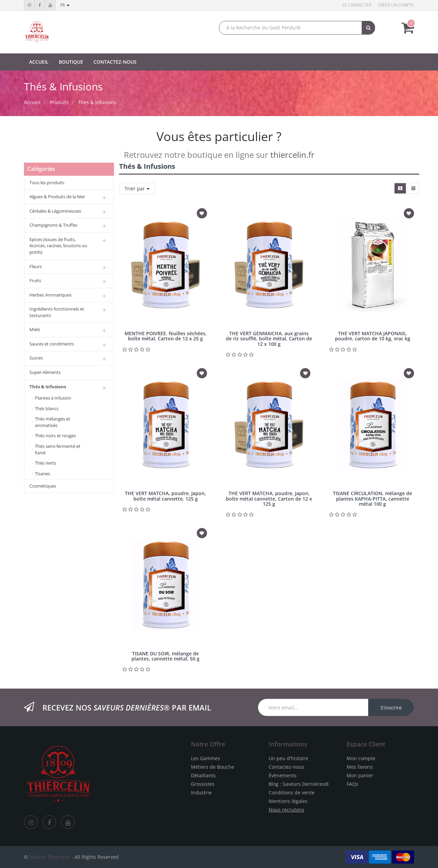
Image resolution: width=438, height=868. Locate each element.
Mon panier (360, 775)
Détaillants (203, 775)
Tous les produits (47, 183)
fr (65, 5)
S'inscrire (391, 708)
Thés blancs (47, 408)
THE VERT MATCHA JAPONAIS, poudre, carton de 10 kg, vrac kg (373, 336)
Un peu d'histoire (288, 758)
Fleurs (36, 266)
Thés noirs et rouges (55, 436)
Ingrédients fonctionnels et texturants (57, 312)
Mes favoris (360, 767)
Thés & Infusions (97, 102)
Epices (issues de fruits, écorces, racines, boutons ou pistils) (58, 246)
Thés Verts (46, 463)
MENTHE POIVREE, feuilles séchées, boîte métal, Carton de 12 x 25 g (166, 336)
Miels (35, 329)
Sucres (36, 358)
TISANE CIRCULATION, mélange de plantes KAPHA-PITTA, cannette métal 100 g (372, 499)
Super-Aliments (45, 372)
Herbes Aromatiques (50, 295)
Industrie (201, 792)
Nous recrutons (286, 810)
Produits (59, 102)
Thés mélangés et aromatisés (53, 422)
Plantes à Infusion (53, 398)
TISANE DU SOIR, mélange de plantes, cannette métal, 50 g (165, 656)
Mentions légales (288, 801)
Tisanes (42, 474)
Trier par (137, 188)
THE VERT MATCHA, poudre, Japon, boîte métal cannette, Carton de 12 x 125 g (269, 499)
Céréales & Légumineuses (55, 211)
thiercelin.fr (292, 155)
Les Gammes (205, 758)
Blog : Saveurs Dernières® (299, 784)
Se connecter (357, 5)
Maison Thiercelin (50, 857)
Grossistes (203, 784)
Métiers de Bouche (212, 767)
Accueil (32, 102)
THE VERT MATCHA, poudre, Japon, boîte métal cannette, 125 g (165, 496)
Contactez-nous (286, 767)
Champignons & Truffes (53, 225)
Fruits (35, 280)
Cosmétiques (43, 486)
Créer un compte (396, 5)
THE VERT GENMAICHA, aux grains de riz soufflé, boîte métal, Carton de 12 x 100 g (269, 339)
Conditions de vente (292, 792)
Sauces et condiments (52, 344)
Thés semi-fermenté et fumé (58, 449)
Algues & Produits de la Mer (57, 197)
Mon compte (361, 758)
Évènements (283, 775)
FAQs (352, 784)
